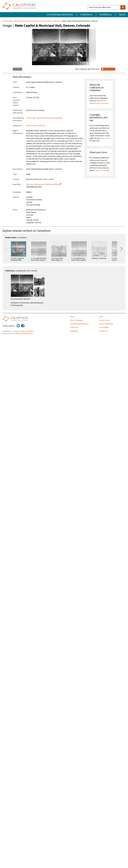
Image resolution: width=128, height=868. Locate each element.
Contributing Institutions (60, 15)
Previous (6, 249)
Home (72, 317)
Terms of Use (104, 320)
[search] (123, 7)
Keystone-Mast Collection (51, 21)
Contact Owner (108, 69)
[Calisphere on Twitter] (18, 326)
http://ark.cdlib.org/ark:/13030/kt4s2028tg (42, 184)
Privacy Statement (106, 324)
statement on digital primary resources (99, 102)
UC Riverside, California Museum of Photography (21, 21)
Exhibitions (106, 15)
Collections (86, 15)
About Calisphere (77, 320)
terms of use (105, 138)
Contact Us (103, 331)
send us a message (102, 171)
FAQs (101, 317)
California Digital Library (24, 333)
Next (122, 249)
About (122, 15)
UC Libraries (29, 331)
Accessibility (104, 327)
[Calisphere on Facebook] (23, 326)
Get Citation (17, 69)
